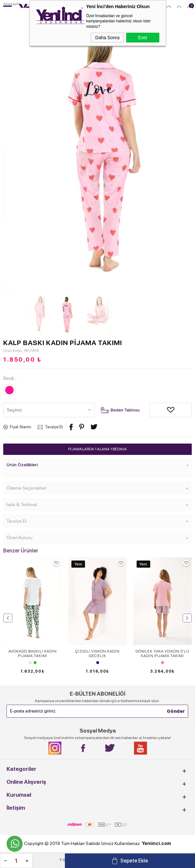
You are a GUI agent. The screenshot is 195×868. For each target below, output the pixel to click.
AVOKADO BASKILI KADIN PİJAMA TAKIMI (33, 654)
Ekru (30, 663)
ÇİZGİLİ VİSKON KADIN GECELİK (97, 654)
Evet (142, 38)
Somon (163, 663)
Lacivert (98, 663)
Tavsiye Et (54, 427)
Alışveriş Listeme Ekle (154, 410)
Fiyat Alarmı (20, 427)
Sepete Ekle (134, 861)
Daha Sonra (108, 38)
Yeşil (35, 663)
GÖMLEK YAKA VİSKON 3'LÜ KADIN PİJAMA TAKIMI (163, 654)
